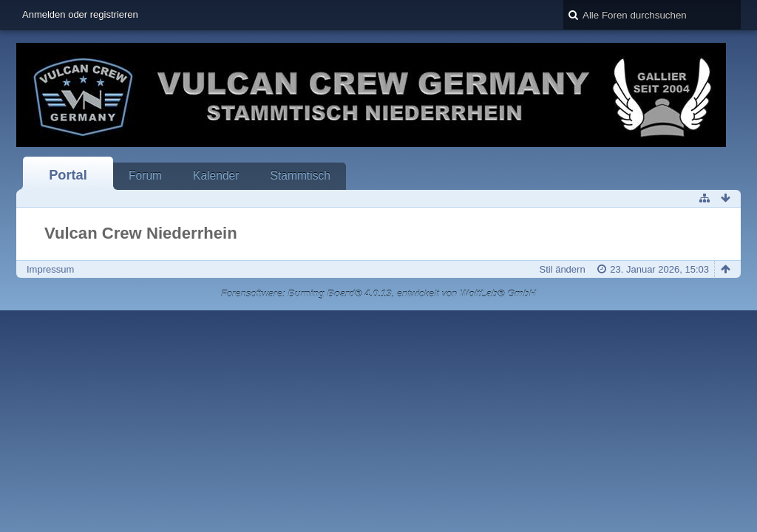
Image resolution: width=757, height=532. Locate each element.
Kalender (216, 175)
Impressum (50, 269)
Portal (68, 175)
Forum (145, 175)
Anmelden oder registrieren (80, 14)
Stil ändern (562, 269)
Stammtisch (300, 175)
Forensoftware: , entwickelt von (378, 294)
